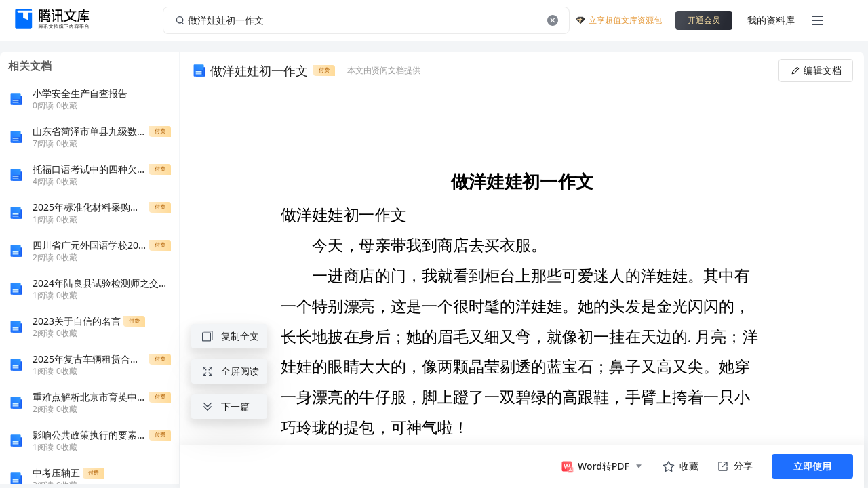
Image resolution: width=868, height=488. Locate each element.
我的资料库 (771, 20)
